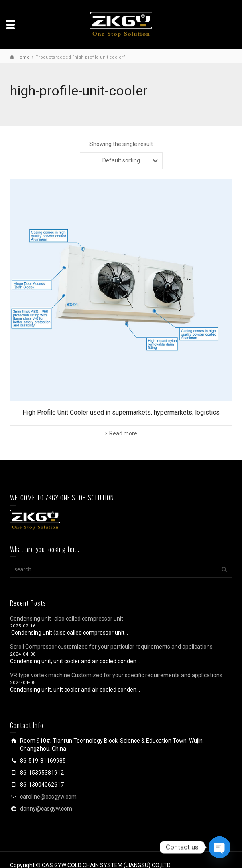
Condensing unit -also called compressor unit (67, 619)
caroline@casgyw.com (48, 797)
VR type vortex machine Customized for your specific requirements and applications (116, 675)
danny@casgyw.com (46, 809)
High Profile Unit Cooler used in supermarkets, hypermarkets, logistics (121, 412)
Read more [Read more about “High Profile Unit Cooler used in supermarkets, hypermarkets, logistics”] (123, 433)
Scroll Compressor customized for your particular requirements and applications (111, 647)
